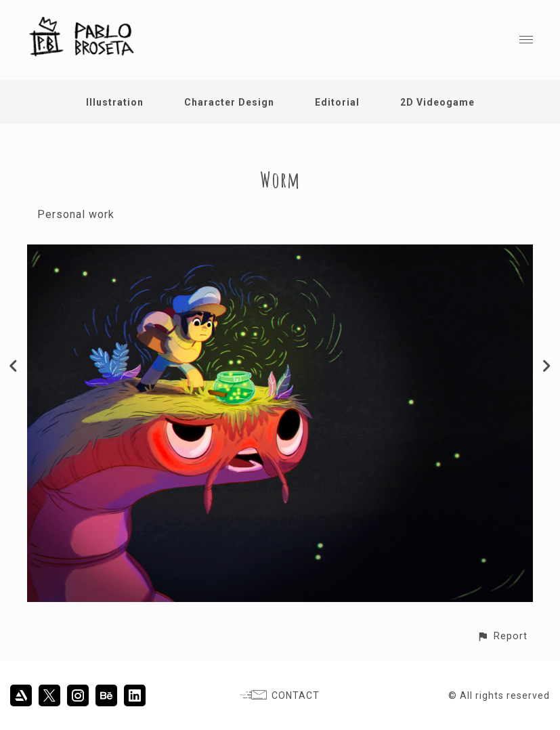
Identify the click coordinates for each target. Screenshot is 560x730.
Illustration (115, 102)
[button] (502, 636)
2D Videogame (437, 102)
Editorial (337, 102)
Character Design (229, 102)
